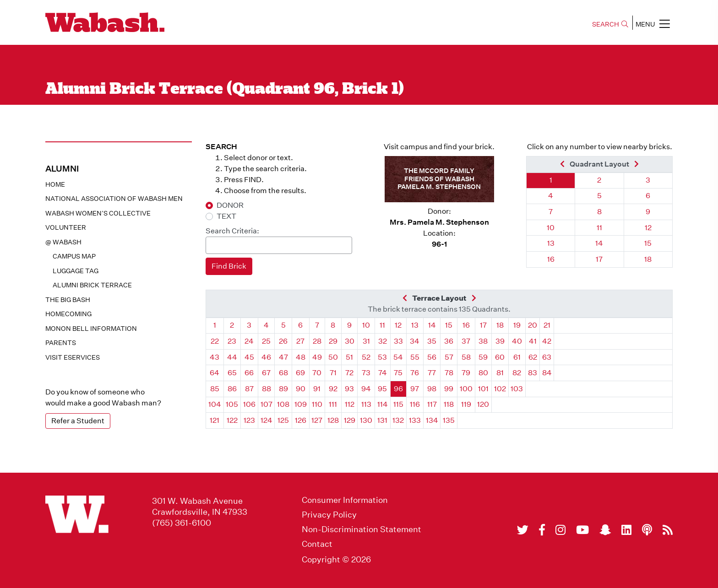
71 (333, 373)
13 (551, 243)
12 (648, 228)
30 (350, 341)
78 (449, 373)
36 (449, 341)
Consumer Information (345, 500)
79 (466, 373)
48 (301, 357)
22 (215, 341)
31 (366, 341)
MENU (653, 24)
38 (483, 341)
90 (301, 389)
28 (317, 341)
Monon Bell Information (91, 329)
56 (432, 357)
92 (333, 389)
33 (398, 341)
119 (466, 404)
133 (415, 420)
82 (517, 373)
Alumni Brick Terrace (92, 285)
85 (215, 389)
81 (500, 373)
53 (382, 357)
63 (547, 357)
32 (383, 341)
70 (317, 373)
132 (398, 420)
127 (317, 420)
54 (398, 357)
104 (215, 404)
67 (266, 373)
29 (333, 341)
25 (266, 341)
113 (366, 404)
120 (483, 404)
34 (415, 341)
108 (283, 404)
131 (382, 420)
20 (533, 325)
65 (232, 373)
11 (599, 228)
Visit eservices (73, 357)
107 (267, 404)
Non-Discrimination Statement (362, 529)
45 (249, 357)
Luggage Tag (76, 271)
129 (350, 420)
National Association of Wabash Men (114, 199)
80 (483, 373)
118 (449, 404)
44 (232, 357)
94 (366, 389)
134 (432, 420)
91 (317, 389)
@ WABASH (63, 242)
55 (415, 357)
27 (300, 341)
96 (398, 389)
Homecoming (68, 314)
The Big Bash (68, 300)
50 (333, 357)
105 (232, 404)
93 (349, 389)
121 (215, 420)
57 (449, 357)
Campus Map (74, 256)
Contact (317, 544)
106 (249, 404)
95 (382, 389)
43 (215, 357)
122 (232, 420)
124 (267, 420)
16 (551, 259)
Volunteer (66, 227)
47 (283, 357)
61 (517, 357)
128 (333, 420)
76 (415, 373)
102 (500, 389)
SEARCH (610, 24)
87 (249, 389)
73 (366, 373)
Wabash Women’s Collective (98, 213)
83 (533, 373)
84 (547, 373)
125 (283, 420)
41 (533, 341)
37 (466, 341)
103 (517, 389)
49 (317, 357)
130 (366, 420)
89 (283, 389)
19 (517, 325)
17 (599, 259)
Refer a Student (78, 421)
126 (301, 420)
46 (266, 357)
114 (383, 404)
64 (215, 373)
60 (500, 357)
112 (350, 404)
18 (648, 259)
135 (449, 420)
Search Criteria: (232, 231)
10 (551, 228)
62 (533, 357)
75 (398, 373)
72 (349, 373)
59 (483, 357)
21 (547, 325)
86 (232, 389)
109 (301, 404)
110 (317, 404)
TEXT (226, 216)
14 (599, 243)
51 (349, 357)
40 (517, 341)
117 (432, 404)
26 (283, 341)
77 (432, 373)
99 (449, 389)
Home (55, 184)
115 (398, 404)
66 (249, 373)
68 (283, 373)
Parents (61, 343)
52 (366, 357)
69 (300, 373)
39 (500, 341)
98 (432, 389)
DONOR (230, 205)
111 (333, 404)
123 (249, 420)
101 (483, 389)
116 (415, 404)
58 (466, 357)
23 (232, 341)
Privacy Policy (329, 515)
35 (432, 341)
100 (466, 389)
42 (547, 341)
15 (648, 243)
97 (415, 389)
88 (267, 389)
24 (249, 341)
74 (383, 373)
